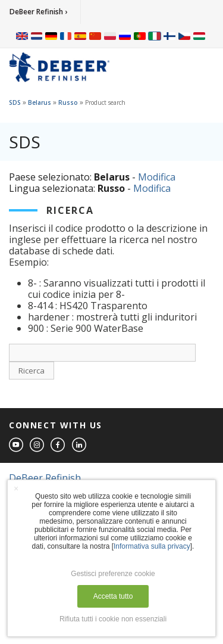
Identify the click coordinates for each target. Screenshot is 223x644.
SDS (15, 102)
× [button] (16, 489)
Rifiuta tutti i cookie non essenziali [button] (113, 619)
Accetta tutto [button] (113, 596)
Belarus (40, 102)
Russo (68, 102)
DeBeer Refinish (45, 478)
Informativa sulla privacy (152, 546)
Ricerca (32, 371)
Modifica (157, 177)
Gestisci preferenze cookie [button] (113, 574)
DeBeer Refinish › (38, 12)
